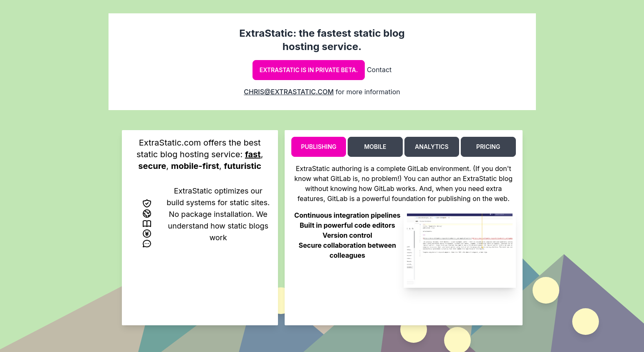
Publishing (319, 147)
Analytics (432, 147)
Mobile (375, 147)
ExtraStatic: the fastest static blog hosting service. (322, 40)
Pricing (488, 147)
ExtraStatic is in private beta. (309, 70)
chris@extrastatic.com (289, 92)
